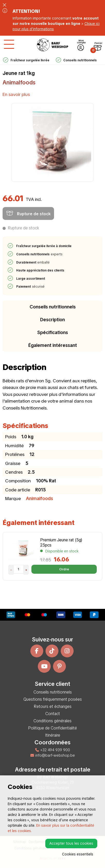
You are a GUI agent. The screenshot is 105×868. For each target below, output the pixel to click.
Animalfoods (19, 82)
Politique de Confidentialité (52, 728)
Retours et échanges (53, 706)
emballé (33, 262)
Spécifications (53, 332)
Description (52, 320)
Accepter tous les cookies (71, 843)
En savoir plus (16, 94)
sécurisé (31, 287)
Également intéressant (53, 345)
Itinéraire (53, 735)
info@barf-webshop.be (53, 755)
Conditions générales (52, 721)
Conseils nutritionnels (53, 307)
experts (40, 254)
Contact (53, 714)
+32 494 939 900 (53, 750)
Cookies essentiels (78, 854)
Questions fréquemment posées (53, 699)
